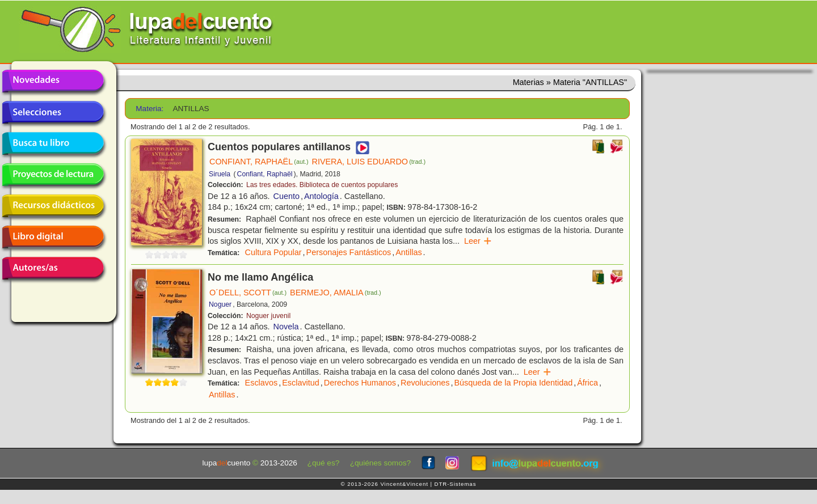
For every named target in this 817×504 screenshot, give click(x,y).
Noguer (220, 304)
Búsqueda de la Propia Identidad (513, 383)
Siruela (220, 174)
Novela (286, 327)
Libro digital (53, 237)
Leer (478, 241)
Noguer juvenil (268, 316)
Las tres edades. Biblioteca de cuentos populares (322, 185)
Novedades (53, 81)
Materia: (149, 109)
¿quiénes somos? (380, 463)
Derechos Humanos (360, 383)
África (588, 383)
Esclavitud (301, 383)
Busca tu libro (53, 143)
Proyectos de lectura (53, 175)
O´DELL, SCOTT (248, 293)
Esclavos (262, 383)
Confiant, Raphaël (265, 174)
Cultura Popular (273, 252)
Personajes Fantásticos (349, 252)
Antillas (408, 252)
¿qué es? (324, 463)
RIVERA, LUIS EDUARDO (369, 162)
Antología (321, 196)
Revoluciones (425, 383)
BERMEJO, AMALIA (336, 293)
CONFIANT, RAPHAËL (259, 162)
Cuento (287, 196)
